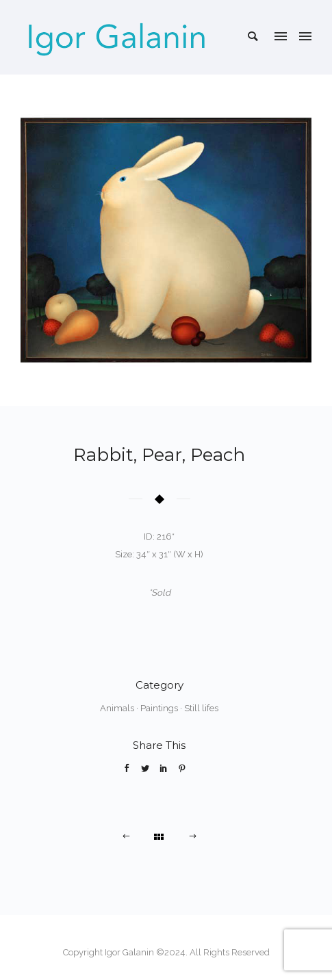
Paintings (159, 708)
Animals (117, 708)
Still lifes (201, 708)
